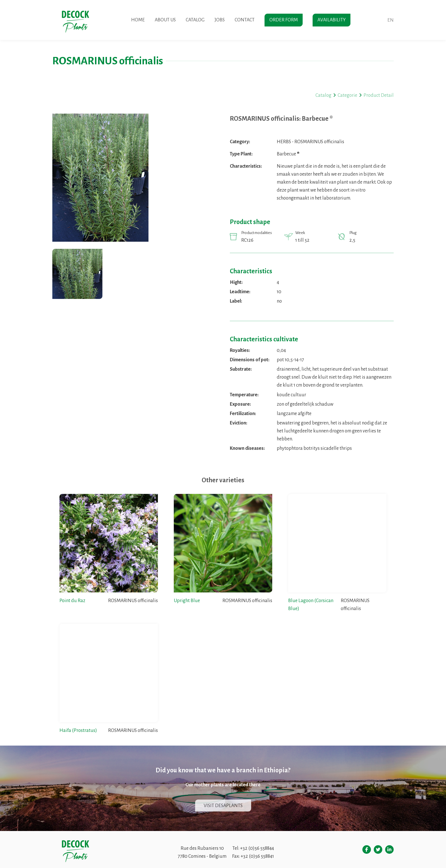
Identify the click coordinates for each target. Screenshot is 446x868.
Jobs (220, 20)
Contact (245, 20)
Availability (332, 20)
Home (138, 20)
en (391, 20)
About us (165, 20)
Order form (284, 20)
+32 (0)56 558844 (257, 848)
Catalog (195, 20)
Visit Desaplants (223, 806)
